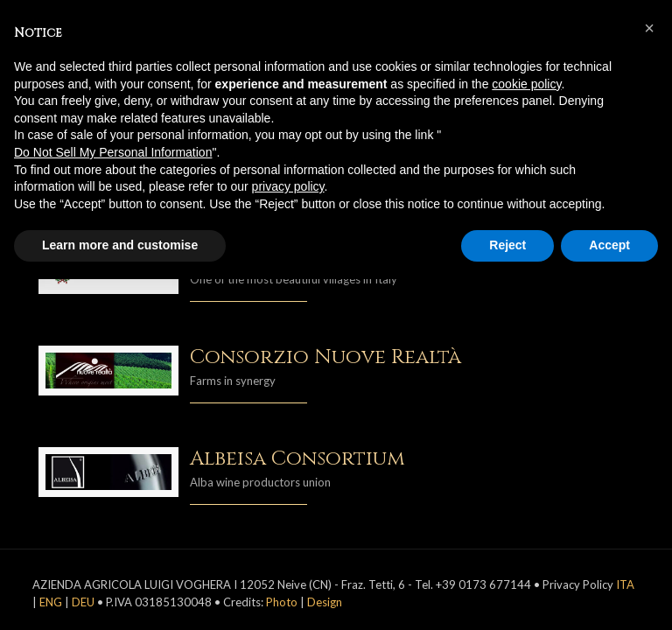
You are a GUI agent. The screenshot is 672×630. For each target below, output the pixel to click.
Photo (282, 602)
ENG (51, 602)
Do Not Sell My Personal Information (113, 152)
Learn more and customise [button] (120, 245)
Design (325, 602)
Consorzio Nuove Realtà (325, 357)
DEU (83, 602)
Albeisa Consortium (297, 459)
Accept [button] (609, 245)
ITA (625, 584)
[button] (649, 28)
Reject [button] (507, 245)
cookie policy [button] (526, 84)
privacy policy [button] (288, 186)
